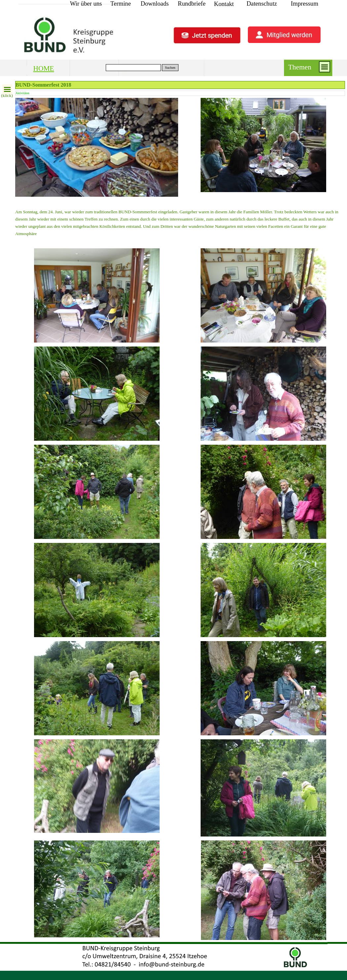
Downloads (155, 3)
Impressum (305, 3)
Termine (121, 3)
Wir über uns (86, 3)
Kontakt (224, 4)
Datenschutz (262, 3)
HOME (44, 68)
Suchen (170, 68)
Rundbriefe (192, 3)
